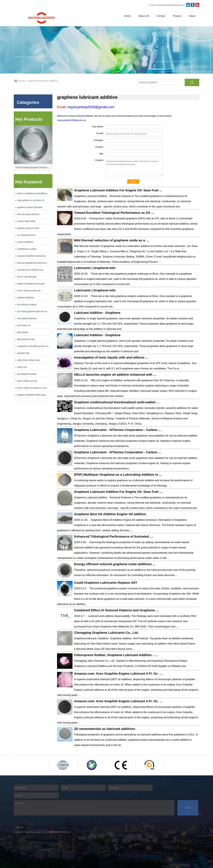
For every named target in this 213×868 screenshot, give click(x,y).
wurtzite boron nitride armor (30, 270)
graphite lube (23, 353)
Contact (161, 16)
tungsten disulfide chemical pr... (32, 256)
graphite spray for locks (28, 228)
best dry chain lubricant (28, 214)
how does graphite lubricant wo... (33, 311)
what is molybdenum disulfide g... (33, 193)
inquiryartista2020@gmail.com (171, 5)
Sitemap (19, 827)
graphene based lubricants (30, 207)
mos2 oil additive (25, 242)
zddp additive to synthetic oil (31, 200)
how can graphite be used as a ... (33, 263)
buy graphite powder (27, 374)
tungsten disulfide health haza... (32, 395)
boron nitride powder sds (29, 291)
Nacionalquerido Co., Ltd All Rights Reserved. (48, 832)
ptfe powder (23, 332)
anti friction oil (24, 325)
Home (127, 16)
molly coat (22, 367)
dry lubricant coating (27, 305)
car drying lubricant (26, 235)
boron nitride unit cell (27, 381)
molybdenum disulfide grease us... (33, 346)
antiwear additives (26, 298)
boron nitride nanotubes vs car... (32, 388)
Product (177, 16)
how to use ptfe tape (27, 277)
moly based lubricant (27, 318)
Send (133, 181)
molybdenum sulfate (27, 249)
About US (144, 16)
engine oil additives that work (31, 284)
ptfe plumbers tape (26, 339)
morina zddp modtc (26, 221)
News (192, 16)
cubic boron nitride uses (28, 360)
